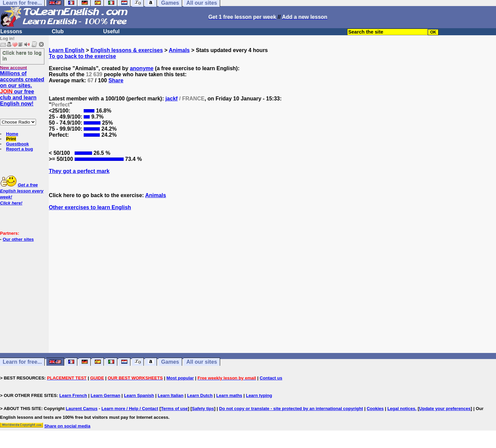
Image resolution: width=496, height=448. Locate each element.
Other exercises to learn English (90, 207)
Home (12, 134)
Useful (111, 31)
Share (116, 80)
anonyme (141, 68)
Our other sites (18, 239)
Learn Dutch (200, 395)
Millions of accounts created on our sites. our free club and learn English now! (22, 88)
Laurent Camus (82, 409)
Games (170, 362)
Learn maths (229, 395)
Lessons (11, 31)
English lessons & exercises (127, 50)
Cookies (375, 409)
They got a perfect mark (79, 171)
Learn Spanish (139, 395)
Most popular (180, 378)
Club (58, 31)
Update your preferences (445, 409)
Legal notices (401, 409)
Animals (179, 50)
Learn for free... (22, 362)
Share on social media (67, 426)
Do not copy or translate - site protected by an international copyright (291, 409)
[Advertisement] (273, 288)
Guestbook (17, 144)
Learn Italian (171, 395)
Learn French (73, 395)
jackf (171, 99)
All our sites (202, 362)
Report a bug (19, 149)
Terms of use (174, 409)
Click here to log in (22, 55)
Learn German (106, 395)
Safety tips (203, 409)
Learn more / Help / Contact (130, 409)
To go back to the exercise (82, 56)
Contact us (271, 378)
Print (11, 139)
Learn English (67, 50)
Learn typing (259, 395)
